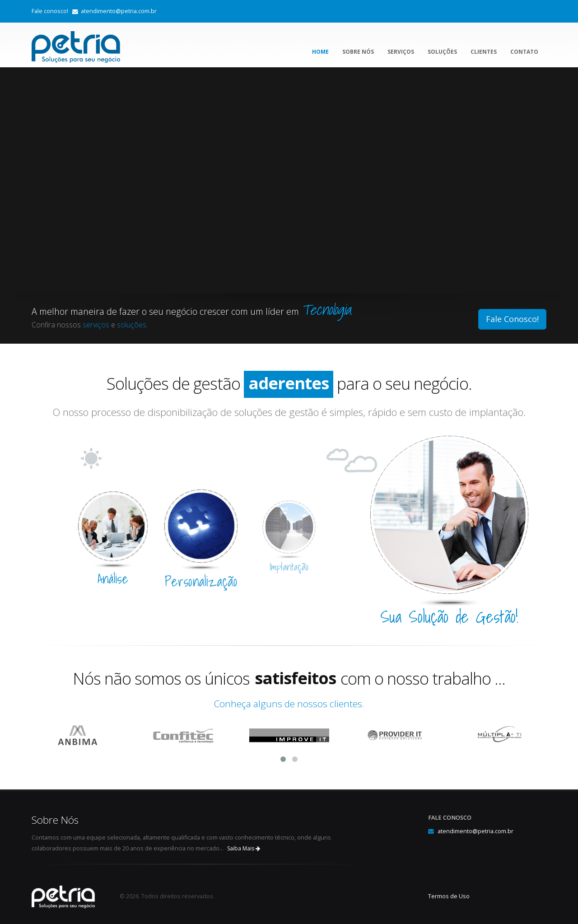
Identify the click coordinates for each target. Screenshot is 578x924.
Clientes (484, 52)
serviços (96, 325)
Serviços (401, 52)
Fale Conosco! (512, 319)
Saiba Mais (244, 848)
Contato (524, 52)
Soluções (442, 52)
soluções (132, 325)
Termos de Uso (449, 896)
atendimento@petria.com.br (119, 11)
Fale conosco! (50, 11)
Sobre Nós (358, 52)
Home (320, 52)
